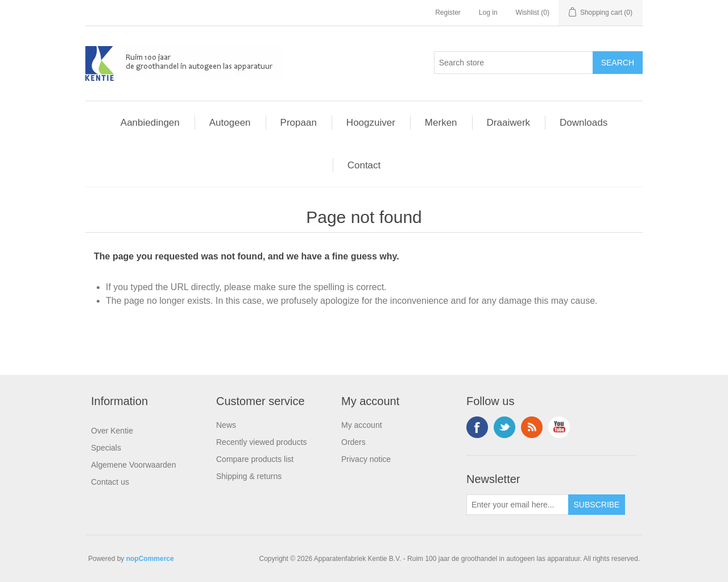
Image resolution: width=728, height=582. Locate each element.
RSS (532, 427)
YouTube (559, 427)
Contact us (110, 482)
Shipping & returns (249, 476)
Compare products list (255, 459)
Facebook (477, 427)
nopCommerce (150, 559)
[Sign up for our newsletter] (518, 505)
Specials (106, 448)
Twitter (504, 427)
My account (362, 425)
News (226, 425)
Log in (488, 13)
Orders (353, 442)
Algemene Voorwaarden (133, 465)
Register (448, 13)
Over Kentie (112, 431)
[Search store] (514, 63)
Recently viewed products (262, 442)
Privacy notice (366, 459)
